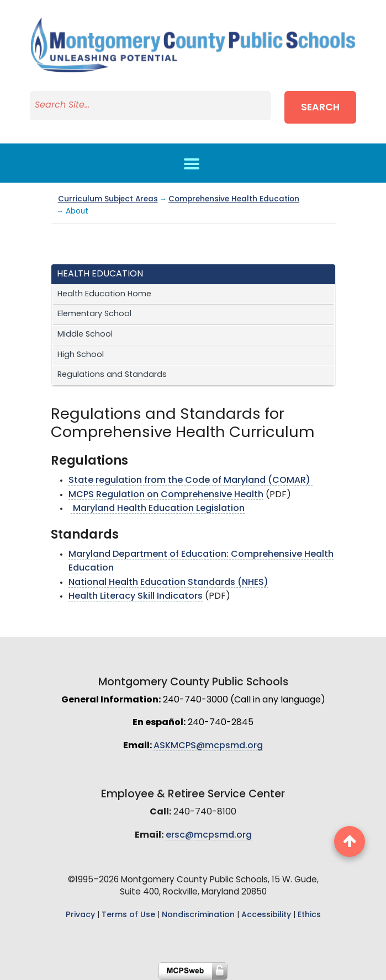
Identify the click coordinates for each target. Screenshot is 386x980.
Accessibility (266, 915)
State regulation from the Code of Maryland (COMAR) (191, 481)
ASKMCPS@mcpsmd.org (208, 746)
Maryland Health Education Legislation (158, 509)
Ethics (309, 915)
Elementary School (94, 314)
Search (320, 108)
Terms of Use (128, 915)
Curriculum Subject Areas (108, 199)
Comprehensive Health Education (234, 199)
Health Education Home (104, 294)
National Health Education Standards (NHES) (168, 583)
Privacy (80, 915)
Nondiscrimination (198, 915)
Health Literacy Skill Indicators (136, 596)
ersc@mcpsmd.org (209, 835)
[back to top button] (350, 841)
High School (81, 355)
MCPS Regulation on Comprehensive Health (166, 495)
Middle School (85, 335)
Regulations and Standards (112, 375)
